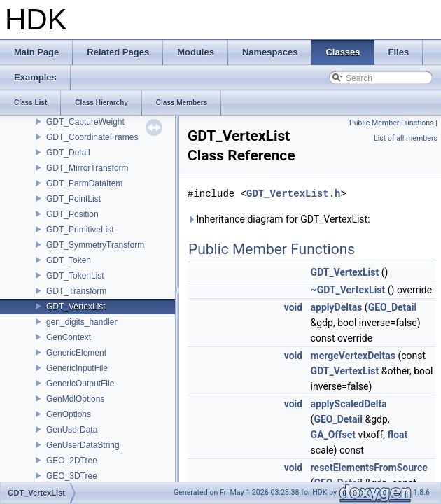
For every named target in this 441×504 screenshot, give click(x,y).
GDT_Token (69, 260)
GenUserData (72, 430)
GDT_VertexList (76, 307)
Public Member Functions (392, 123)
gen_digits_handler (82, 322)
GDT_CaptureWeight (85, 122)
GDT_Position (72, 214)
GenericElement (76, 353)
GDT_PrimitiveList (80, 230)
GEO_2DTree (72, 461)
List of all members (406, 138)
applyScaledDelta (349, 404)
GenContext (69, 337)
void (293, 307)
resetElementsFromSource (369, 468)
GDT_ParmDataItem (84, 183)
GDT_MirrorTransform (87, 168)
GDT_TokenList (75, 276)
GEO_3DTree (72, 476)
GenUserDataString (83, 445)
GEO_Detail (393, 307)
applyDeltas (337, 307)
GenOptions (69, 414)
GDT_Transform (76, 291)
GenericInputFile (77, 368)
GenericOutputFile (80, 384)
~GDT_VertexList (348, 290)
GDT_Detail (68, 153)
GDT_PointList (73, 199)
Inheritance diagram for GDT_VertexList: (279, 219)
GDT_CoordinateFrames (92, 137)
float (398, 435)
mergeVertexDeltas (353, 356)
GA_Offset (333, 435)
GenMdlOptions (75, 399)
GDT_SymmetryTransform (95, 245)
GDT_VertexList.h (293, 194)
